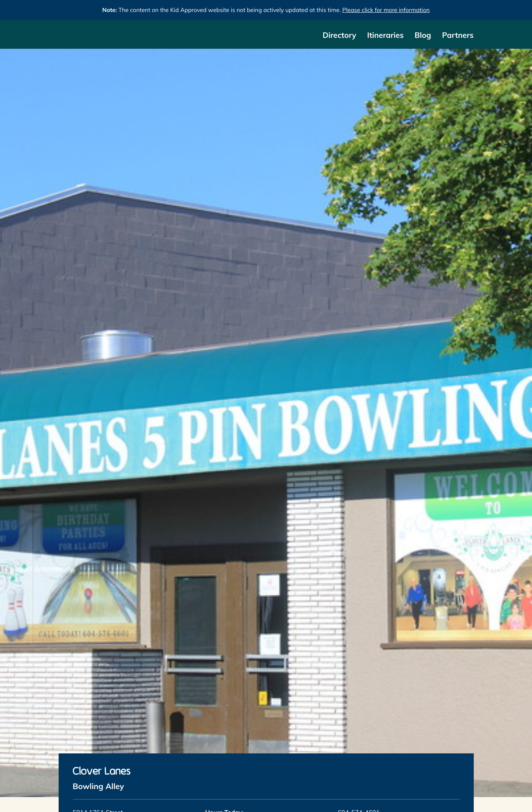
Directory (339, 35)
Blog (423, 35)
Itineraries (385, 35)
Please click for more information (386, 10)
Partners (458, 35)
